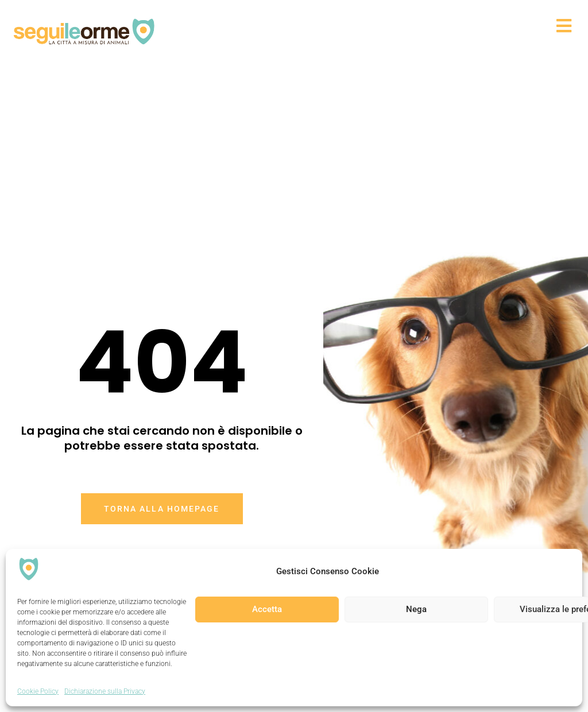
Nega (416, 609)
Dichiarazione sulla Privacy (105, 691)
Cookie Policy (38, 691)
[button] (366, 26)
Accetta (267, 609)
